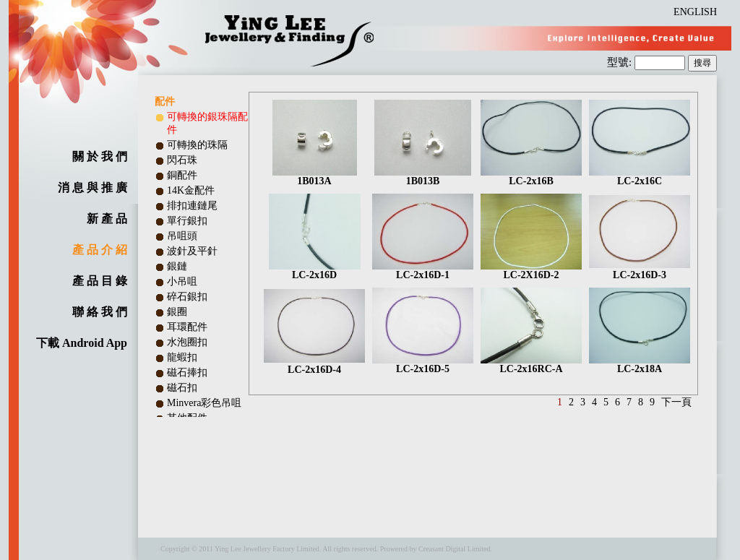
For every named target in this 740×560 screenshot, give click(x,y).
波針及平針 (192, 251)
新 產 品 (107, 219)
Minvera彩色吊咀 (204, 403)
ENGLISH (695, 12)
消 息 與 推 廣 (92, 188)
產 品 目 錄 (100, 281)
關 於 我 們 (100, 156)
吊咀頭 (182, 236)
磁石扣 (182, 388)
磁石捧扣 (187, 372)
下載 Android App (82, 343)
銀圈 (177, 312)
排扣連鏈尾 (192, 206)
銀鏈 (177, 266)
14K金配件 (191, 190)
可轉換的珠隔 (197, 145)
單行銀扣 (187, 221)
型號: (621, 62)
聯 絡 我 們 (100, 312)
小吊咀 (182, 281)
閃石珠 (182, 160)
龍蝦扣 (182, 357)
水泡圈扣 (187, 342)
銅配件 (182, 175)
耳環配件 (187, 327)
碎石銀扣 (187, 297)
